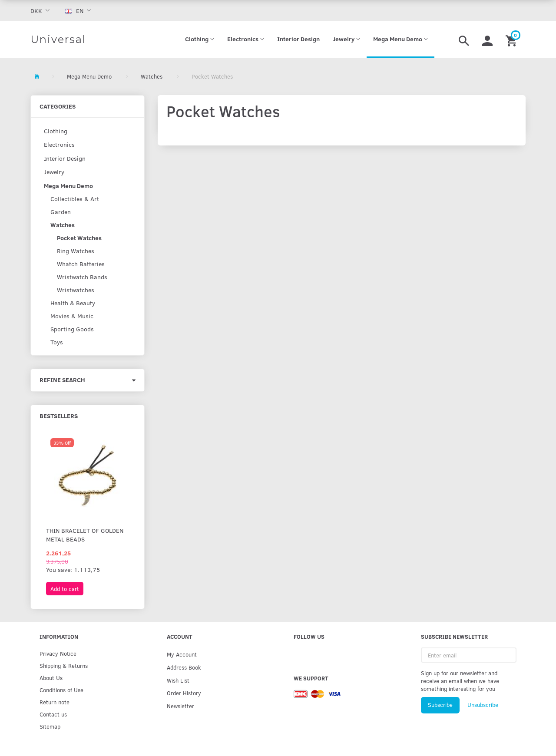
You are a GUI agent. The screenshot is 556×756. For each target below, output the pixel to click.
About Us (51, 678)
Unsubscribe (483, 705)
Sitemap (50, 726)
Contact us (53, 714)
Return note (55, 702)
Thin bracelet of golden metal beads (85, 535)
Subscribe (440, 705)
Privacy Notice (58, 653)
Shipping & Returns (64, 665)
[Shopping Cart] (512, 40)
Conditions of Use (61, 690)
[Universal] (58, 40)
